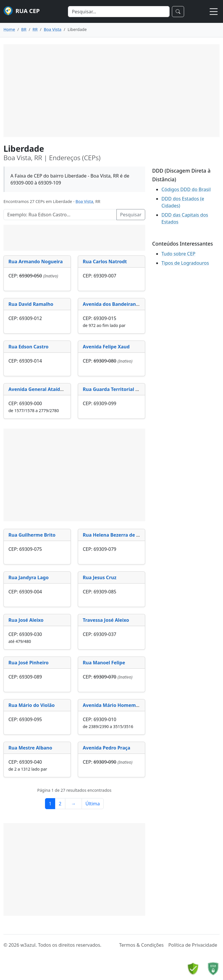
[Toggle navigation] (214, 12)
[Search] (119, 12)
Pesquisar (131, 215)
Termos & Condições (141, 945)
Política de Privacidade (193, 945)
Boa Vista (84, 201)
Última (93, 804)
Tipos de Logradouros (185, 263)
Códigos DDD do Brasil (186, 189)
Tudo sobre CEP (178, 254)
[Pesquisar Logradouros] (60, 215)
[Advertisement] (111, 91)
